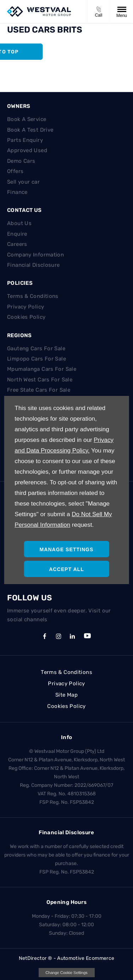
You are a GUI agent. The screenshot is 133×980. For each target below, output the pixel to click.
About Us (19, 223)
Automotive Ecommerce (86, 958)
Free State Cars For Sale (39, 390)
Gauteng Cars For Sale (36, 348)
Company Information (35, 255)
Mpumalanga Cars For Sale (42, 369)
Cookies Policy (26, 317)
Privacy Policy (26, 307)
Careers (17, 244)
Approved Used (27, 150)
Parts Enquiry (25, 140)
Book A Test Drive (30, 130)
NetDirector (33, 958)
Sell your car (23, 182)
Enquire (17, 234)
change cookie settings (67, 973)
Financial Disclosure (34, 265)
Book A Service (27, 119)
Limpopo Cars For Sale (37, 359)
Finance (17, 192)
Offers (15, 171)
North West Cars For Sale (40, 380)
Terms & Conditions (33, 296)
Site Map (66, 695)
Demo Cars (21, 161)
